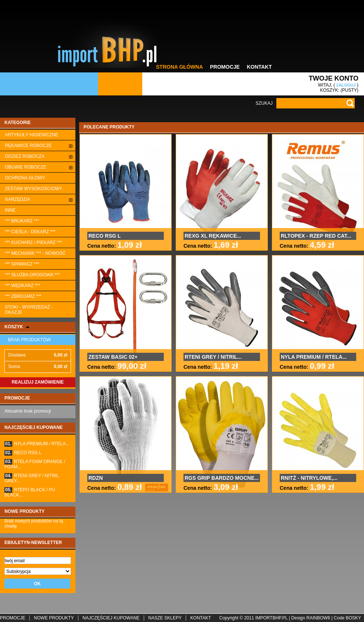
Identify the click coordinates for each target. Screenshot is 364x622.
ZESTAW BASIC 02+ (113, 357)
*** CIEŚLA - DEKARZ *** (30, 232)
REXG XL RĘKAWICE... (213, 236)
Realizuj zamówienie (38, 382)
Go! (350, 103)
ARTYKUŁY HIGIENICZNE (32, 135)
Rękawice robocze (28, 146)
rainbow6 (318, 618)
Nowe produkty (25, 511)
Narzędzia (17, 199)
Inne (10, 210)
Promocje (225, 67)
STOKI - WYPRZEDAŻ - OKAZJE (29, 310)
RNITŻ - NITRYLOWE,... (309, 478)
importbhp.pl (271, 618)
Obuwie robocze (25, 167)
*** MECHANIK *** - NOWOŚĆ (35, 253)
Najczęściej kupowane (34, 427)
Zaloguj (346, 85)
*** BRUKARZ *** (22, 221)
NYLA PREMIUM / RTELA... (37, 444)
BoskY (353, 618)
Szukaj (264, 103)
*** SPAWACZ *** (22, 264)
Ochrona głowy (25, 178)
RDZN (96, 478)
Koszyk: (330, 90)
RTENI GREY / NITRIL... (213, 357)
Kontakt (259, 67)
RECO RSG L (23, 453)
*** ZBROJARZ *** (23, 296)
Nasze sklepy (165, 618)
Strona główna (179, 67)
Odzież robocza (25, 156)
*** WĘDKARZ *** (22, 286)
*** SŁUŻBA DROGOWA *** (32, 275)
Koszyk (14, 327)
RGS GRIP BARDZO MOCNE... (222, 478)
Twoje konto (334, 78)
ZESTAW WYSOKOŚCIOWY (34, 189)
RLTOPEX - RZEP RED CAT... (316, 236)
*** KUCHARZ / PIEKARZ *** (33, 242)
